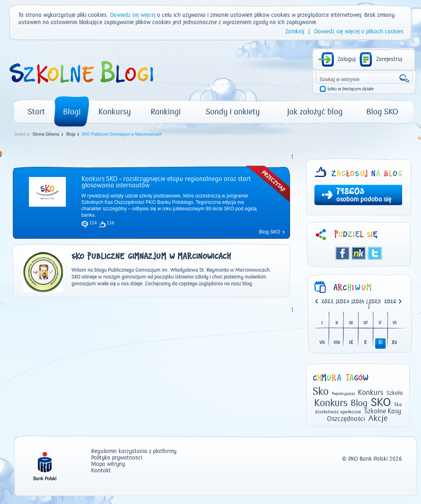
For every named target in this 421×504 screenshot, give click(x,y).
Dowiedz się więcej (133, 15)
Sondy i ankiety (233, 112)
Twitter (375, 253)
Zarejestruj (389, 59)
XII (394, 343)
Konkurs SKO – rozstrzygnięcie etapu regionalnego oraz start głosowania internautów (166, 182)
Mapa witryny (108, 464)
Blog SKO (382, 112)
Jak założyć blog (315, 112)
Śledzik (359, 253)
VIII (337, 343)
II (337, 323)
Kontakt (101, 471)
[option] (392, 302)
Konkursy (115, 112)
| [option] (329, 302)
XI (380, 343)
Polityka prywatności (117, 458)
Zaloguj (346, 59)
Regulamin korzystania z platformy (134, 452)
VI (394, 323)
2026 (390, 302)
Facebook (343, 253)
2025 (375, 302)
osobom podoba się (364, 199)
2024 (359, 302)
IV (366, 323)
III (351, 323)
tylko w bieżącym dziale (351, 89)
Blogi (72, 112)
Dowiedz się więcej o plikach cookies (359, 32)
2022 (328, 302)
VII (322, 343)
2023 (343, 302)
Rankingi (166, 112)
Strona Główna (46, 134)
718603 (350, 192)
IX (351, 343)
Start (36, 112)
